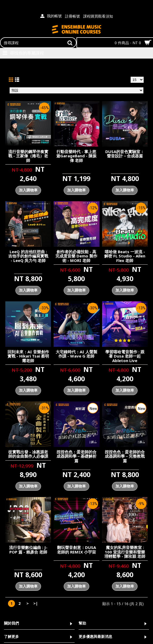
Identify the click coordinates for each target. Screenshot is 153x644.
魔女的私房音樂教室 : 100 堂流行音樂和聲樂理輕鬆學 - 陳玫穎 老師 (125, 552)
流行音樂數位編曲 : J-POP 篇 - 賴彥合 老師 (28, 550)
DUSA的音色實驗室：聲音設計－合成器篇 (125, 154)
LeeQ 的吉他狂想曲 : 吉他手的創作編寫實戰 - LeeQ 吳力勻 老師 (28, 256)
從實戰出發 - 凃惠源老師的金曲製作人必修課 (28, 454)
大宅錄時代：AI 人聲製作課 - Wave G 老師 (76, 354)
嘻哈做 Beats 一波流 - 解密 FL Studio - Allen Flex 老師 (125, 256)
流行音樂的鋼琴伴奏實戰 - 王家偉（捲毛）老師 (28, 156)
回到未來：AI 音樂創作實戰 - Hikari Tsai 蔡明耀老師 (28, 356)
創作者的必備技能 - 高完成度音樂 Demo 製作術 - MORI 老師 (76, 256)
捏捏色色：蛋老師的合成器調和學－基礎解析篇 (76, 456)
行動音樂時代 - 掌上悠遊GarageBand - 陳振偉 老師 (76, 156)
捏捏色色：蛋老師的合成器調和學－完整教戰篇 (125, 456)
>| (36, 603)
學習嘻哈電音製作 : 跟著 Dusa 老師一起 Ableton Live (125, 356)
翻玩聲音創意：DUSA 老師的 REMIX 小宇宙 (76, 550)
